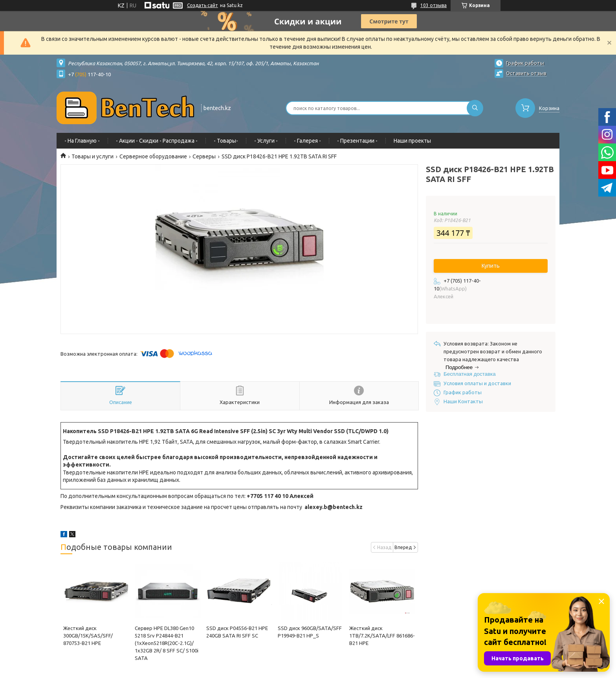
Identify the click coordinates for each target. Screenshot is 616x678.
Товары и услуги (93, 156)
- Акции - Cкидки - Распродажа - (157, 141)
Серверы (204, 156)
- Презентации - (357, 141)
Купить (491, 266)
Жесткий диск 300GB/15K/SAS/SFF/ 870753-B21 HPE (88, 636)
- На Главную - (82, 141)
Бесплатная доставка (470, 374)
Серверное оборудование (153, 156)
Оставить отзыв (526, 73)
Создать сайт (203, 5)
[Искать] (475, 108)
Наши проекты (412, 141)
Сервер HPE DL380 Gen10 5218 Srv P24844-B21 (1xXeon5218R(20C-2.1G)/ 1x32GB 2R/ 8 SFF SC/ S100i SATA (167, 643)
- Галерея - (307, 141)
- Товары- (226, 141)
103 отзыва (434, 5)
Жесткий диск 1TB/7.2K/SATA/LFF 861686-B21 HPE (382, 636)
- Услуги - (266, 141)
